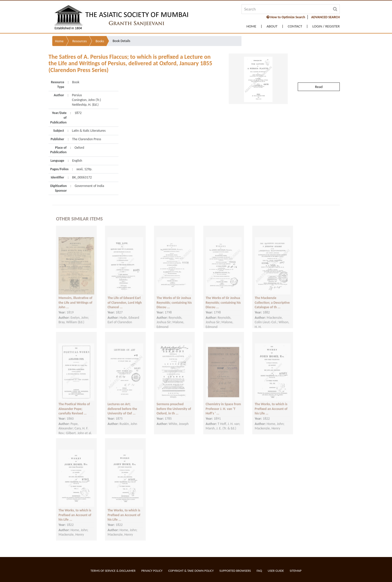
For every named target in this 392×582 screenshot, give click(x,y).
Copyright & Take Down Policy (191, 571)
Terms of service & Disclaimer (113, 571)
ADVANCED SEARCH (325, 17)
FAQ (259, 571)
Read (319, 76)
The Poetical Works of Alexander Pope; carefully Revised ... (74, 404)
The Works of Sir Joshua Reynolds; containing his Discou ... (174, 298)
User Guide (276, 571)
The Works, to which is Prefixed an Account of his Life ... (271, 404)
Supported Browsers (235, 571)
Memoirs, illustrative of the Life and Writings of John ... (75, 298)
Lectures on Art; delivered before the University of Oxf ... (122, 404)
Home (251, 26)
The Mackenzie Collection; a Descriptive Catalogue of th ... (272, 298)
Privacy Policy (152, 571)
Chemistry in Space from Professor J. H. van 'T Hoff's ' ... (223, 404)
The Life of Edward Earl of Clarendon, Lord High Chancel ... (125, 298)
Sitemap (296, 571)
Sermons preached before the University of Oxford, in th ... (174, 404)
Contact (295, 26)
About (272, 26)
